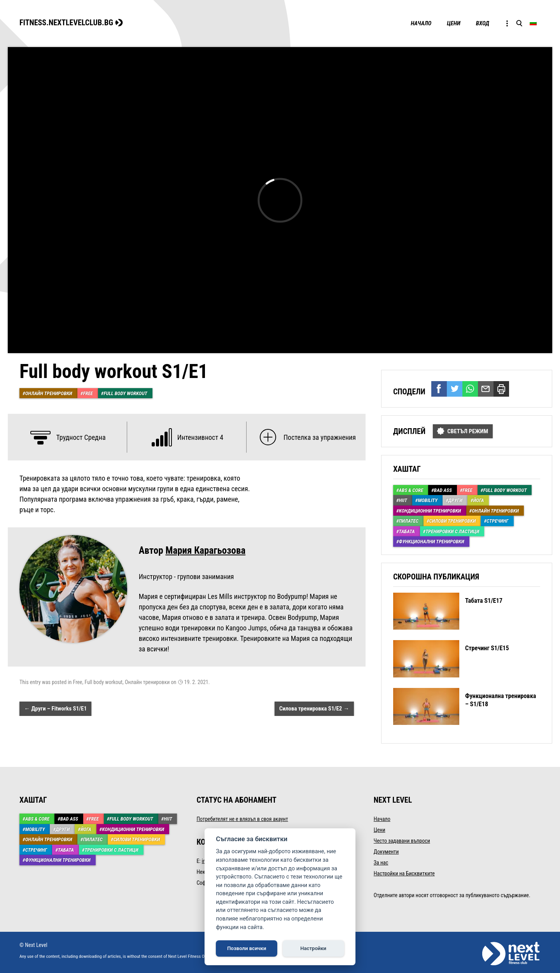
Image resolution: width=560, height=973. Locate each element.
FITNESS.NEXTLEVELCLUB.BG (66, 23)
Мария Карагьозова (205, 550)
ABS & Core (411, 490)
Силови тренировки (453, 521)
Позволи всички (247, 948)
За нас (381, 863)
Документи (386, 852)
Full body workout (125, 393)
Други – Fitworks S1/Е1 (55, 709)
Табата (407, 531)
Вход (483, 23)
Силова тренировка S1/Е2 (314, 709)
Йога (479, 500)
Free (88, 393)
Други (455, 500)
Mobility (428, 500)
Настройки (313, 948)
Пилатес (409, 521)
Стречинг (498, 521)
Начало (421, 23)
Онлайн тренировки (49, 393)
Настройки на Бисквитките (404, 873)
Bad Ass (443, 490)
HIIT (403, 500)
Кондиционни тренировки (430, 511)
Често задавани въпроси (402, 841)
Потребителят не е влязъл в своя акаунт (242, 819)
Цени (454, 23)
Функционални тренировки (432, 542)
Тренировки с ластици (452, 531)
